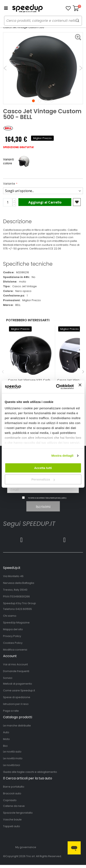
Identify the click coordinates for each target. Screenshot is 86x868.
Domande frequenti (16, 671)
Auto (6, 732)
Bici (5, 746)
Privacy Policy (12, 636)
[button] (68, 8)
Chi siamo (10, 616)
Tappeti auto (12, 826)
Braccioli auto (12, 793)
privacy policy (61, 498)
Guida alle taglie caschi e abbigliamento (30, 772)
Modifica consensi (15, 650)
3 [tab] (46, 101)
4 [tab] (52, 101)
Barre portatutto (14, 787)
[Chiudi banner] (80, 387)
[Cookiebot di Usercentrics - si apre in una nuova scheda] (56, 387)
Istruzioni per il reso (16, 704)
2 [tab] (40, 101)
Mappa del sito (13, 629)
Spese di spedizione (17, 697)
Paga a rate (11, 711)
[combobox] (43, 21)
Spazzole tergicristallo (18, 813)
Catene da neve (14, 806)
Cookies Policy (13, 643)
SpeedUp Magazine (16, 623)
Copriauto (10, 800)
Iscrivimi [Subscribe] (43, 507)
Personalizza (43, 479)
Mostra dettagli (62, 456)
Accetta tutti (43, 468)
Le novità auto (12, 752)
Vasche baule (12, 819)
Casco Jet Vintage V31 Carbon (31, 380)
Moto (6, 739)
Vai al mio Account (15, 664)
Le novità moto (13, 758)
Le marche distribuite (17, 726)
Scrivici (8, 678)
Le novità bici (12, 765)
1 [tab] (33, 101)
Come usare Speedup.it (19, 690)
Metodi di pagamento (18, 684)
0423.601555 (24, 609)
